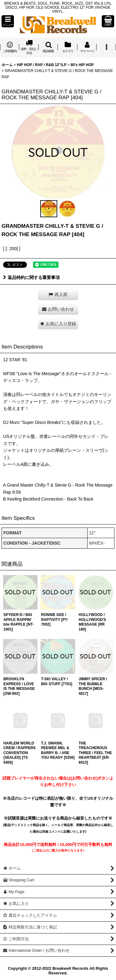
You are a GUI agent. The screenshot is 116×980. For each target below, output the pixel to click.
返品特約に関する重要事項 (31, 277)
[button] (8, 21)
